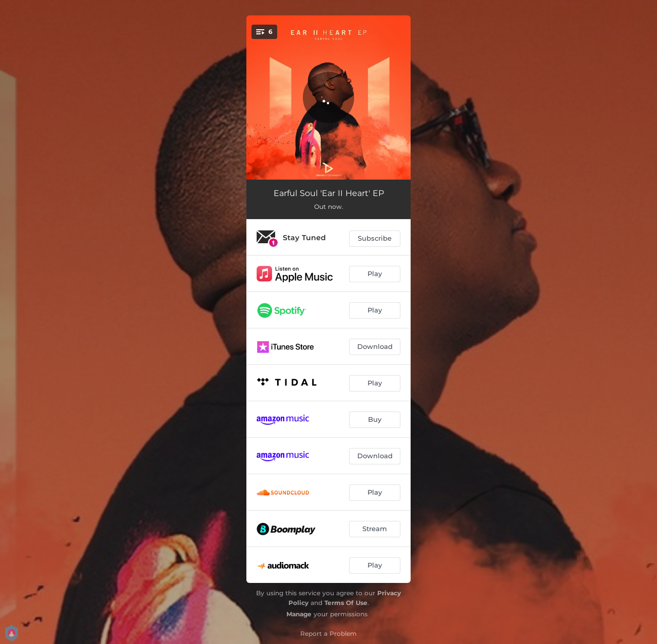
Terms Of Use (346, 603)
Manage (299, 614)
